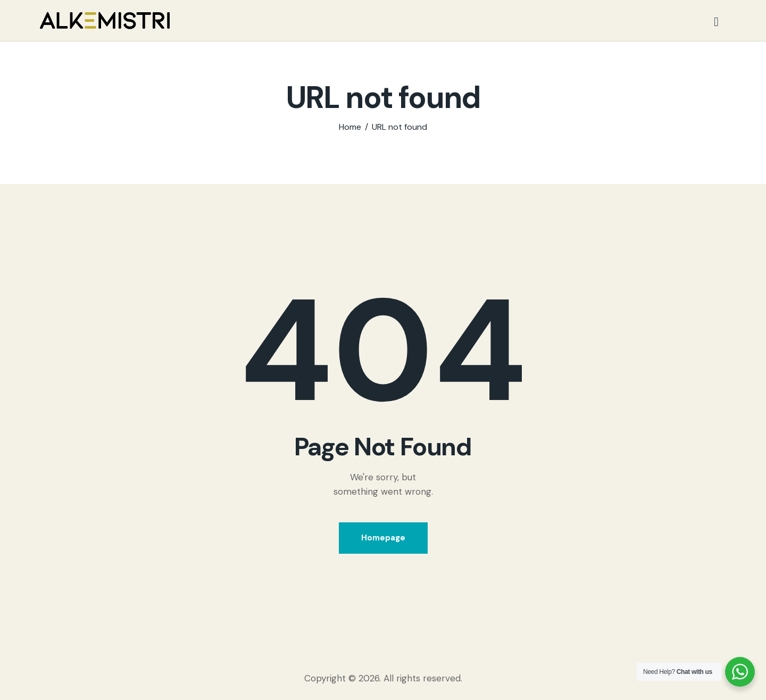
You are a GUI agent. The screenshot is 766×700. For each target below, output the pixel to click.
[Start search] (716, 22)
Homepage (383, 538)
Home (350, 127)
